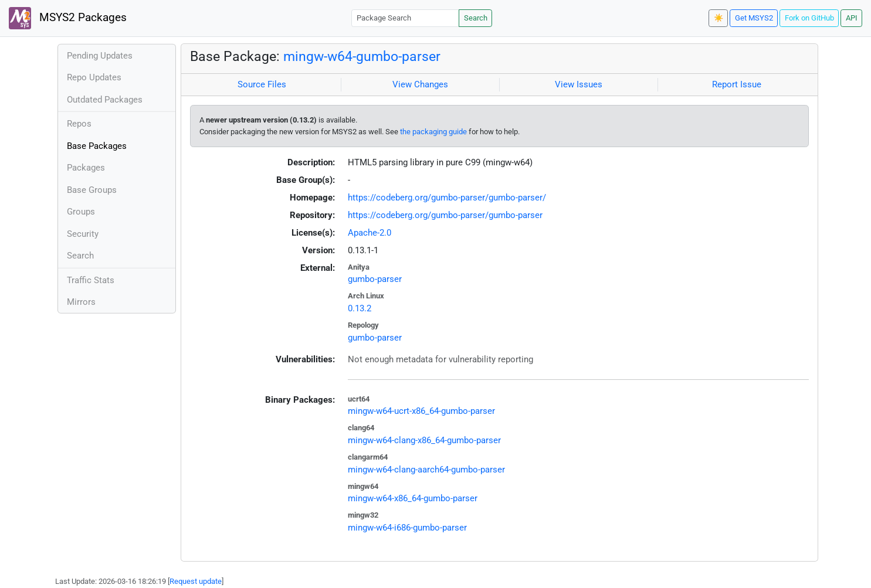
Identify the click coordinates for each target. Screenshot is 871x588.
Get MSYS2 (754, 18)
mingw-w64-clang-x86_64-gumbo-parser (424, 440)
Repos (79, 124)
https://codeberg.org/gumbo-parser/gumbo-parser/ (447, 198)
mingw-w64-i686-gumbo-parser (407, 528)
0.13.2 (360, 308)
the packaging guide (433, 132)
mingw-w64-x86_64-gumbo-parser (413, 498)
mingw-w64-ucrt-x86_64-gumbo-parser (421, 411)
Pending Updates (100, 56)
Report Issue (737, 84)
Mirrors (81, 302)
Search (476, 18)
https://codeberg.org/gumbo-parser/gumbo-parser (445, 215)
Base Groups (92, 190)
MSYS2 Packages (68, 18)
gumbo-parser (375, 279)
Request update (196, 581)
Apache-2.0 (370, 233)
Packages (86, 168)
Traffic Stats (91, 280)
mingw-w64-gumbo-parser (362, 56)
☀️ (719, 18)
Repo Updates (94, 77)
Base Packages (97, 146)
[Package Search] (405, 18)
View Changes (420, 84)
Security (83, 234)
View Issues (579, 84)
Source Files (262, 84)
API (852, 18)
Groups (81, 212)
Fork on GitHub (809, 18)
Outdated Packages (105, 100)
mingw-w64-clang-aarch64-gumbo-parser (426, 470)
